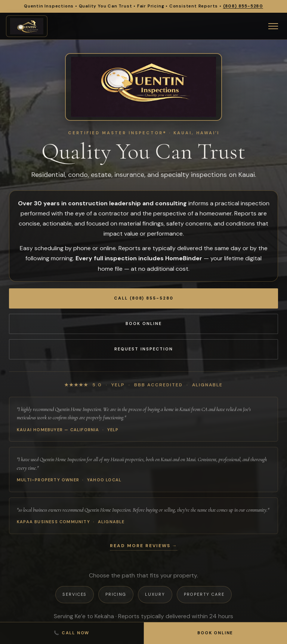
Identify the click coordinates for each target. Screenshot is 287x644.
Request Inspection (144, 349)
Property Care (204, 594)
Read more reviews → (144, 546)
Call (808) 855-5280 (144, 298)
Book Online (144, 323)
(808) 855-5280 (243, 6)
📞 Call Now (72, 633)
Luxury (155, 594)
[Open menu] (273, 26)
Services (75, 594)
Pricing (116, 594)
